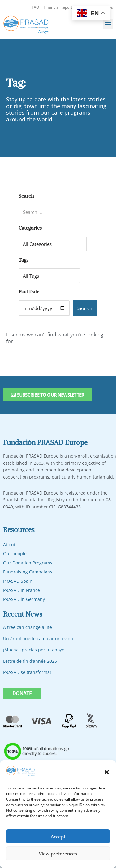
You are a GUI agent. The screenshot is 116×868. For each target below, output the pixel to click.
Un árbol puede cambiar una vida (38, 639)
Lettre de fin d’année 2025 (30, 661)
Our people (15, 554)
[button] (107, 772)
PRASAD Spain (18, 581)
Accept (58, 837)
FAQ (35, 7)
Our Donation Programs (28, 563)
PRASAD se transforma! (27, 672)
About (9, 545)
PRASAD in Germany (24, 599)
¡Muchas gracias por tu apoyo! (34, 650)
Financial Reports (59, 7)
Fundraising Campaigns (28, 572)
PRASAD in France (21, 590)
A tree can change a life (28, 627)
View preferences (58, 854)
